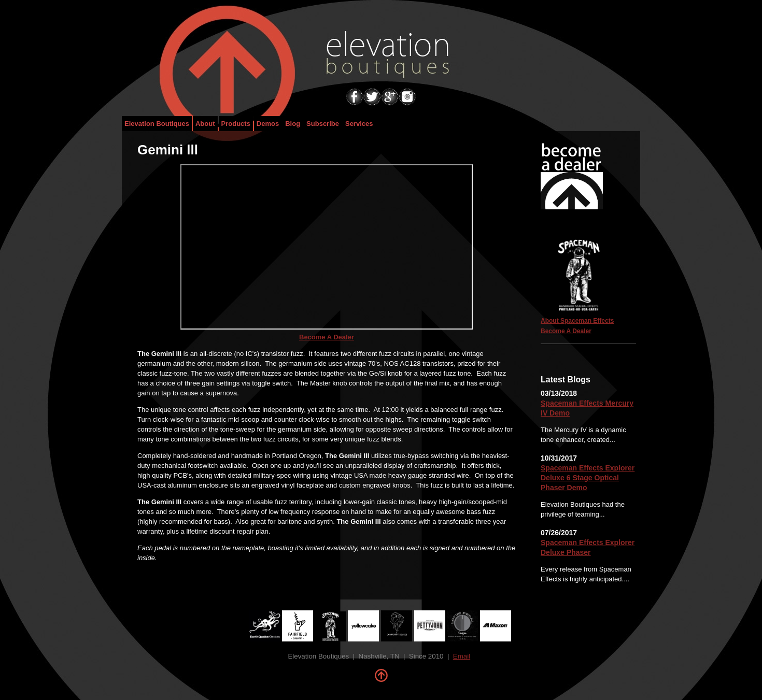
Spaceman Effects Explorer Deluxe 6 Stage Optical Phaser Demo (588, 478)
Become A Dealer (327, 337)
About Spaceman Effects (577, 321)
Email (462, 656)
